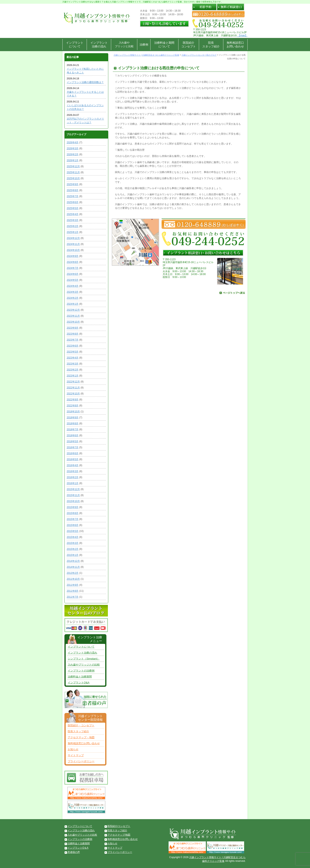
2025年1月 (73, 232)
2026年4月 (73, 142)
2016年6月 (73, 453)
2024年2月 (73, 298)
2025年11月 (73, 172)
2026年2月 (73, 154)
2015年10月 (73, 501)
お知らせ (73, 749)
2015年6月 (73, 525)
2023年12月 (73, 310)
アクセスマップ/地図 (119, 835)
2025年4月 (73, 214)
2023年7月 (73, 340)
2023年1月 (73, 376)
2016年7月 (73, 447)
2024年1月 (73, 304)
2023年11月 (73, 316)
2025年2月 (73, 226)
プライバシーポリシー (81, 761)
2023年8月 (73, 334)
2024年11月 (73, 244)
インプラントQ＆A (78, 848)
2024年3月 (73, 292)
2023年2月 (73, 370)
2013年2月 (73, 573)
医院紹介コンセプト (189, 45)
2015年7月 (73, 519)
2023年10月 (73, 322)
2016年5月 (73, 459)
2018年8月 (73, 423)
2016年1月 (73, 483)
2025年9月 (73, 184)
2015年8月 (73, 513)
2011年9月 (73, 585)
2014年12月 (73, 561)
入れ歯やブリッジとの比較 (84, 665)
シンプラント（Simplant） (84, 659)
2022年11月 (73, 388)
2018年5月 (73, 441)
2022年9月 (73, 400)
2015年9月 (73, 507)
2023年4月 (73, 358)
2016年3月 (73, 471)
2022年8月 (73, 406)
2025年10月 (73, 178)
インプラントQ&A (79, 683)
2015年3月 (73, 543)
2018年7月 (73, 429)
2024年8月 (73, 262)
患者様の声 (74, 852)
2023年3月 (73, 364)
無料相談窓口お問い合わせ (235, 45)
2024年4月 (73, 286)
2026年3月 (73, 148)
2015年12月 (73, 489)
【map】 (242, 35)
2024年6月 (73, 274)
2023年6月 (73, 346)
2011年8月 (73, 591)
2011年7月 (73, 597)
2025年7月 (73, 196)
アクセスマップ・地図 (81, 737)
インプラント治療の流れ (99, 45)
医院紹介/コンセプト (119, 826)
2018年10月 (73, 412)
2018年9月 (73, 418)
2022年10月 (73, 394)
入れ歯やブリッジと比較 (124, 44)
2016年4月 (73, 465)
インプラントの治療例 (81, 671)
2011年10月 (73, 579)
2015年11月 (73, 495)
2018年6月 (73, 435)
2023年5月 (73, 352)
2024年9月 (73, 256)
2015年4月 (73, 537)
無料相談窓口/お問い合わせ (123, 839)
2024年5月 (73, 280)
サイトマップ (76, 755)
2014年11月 (73, 567)
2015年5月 (73, 531)
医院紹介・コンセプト (81, 725)
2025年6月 (73, 202)
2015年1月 (73, 555)
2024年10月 (73, 250)
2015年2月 (73, 549)
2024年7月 (73, 268)
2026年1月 (73, 160)
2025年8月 (73, 190)
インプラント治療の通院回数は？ (85, 82)
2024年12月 (73, 238)
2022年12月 (73, 382)
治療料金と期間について (164, 45)
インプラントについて (75, 45)
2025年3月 (73, 220)
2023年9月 (73, 328)
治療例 (144, 45)
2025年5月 (73, 208)
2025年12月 (73, 166)
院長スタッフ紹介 (211, 45)
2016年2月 (73, 477)
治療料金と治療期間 (80, 677)
